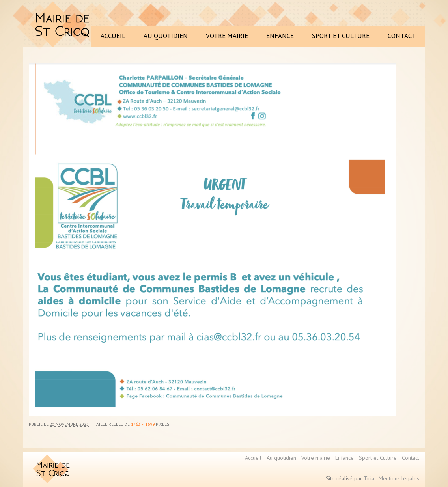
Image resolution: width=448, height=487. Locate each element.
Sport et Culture (378, 458)
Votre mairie (316, 458)
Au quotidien (281, 458)
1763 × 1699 (143, 424)
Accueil (253, 458)
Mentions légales (399, 478)
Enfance (344, 458)
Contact (411, 458)
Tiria (369, 478)
